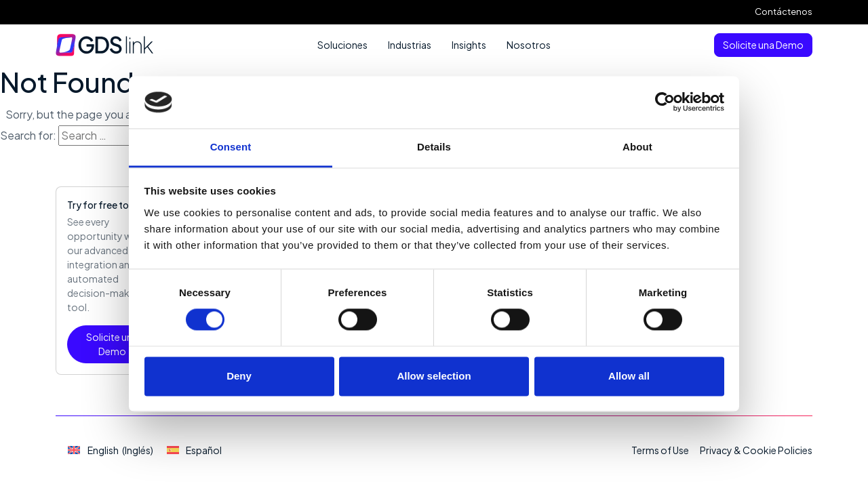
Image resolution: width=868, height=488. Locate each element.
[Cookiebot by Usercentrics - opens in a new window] (665, 102)
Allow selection (434, 376)
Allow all (629, 376)
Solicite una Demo (763, 45)
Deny (239, 376)
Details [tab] (434, 147)
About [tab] (637, 147)
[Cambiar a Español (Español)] (195, 450)
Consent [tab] (231, 147)
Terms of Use (660, 450)
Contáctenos (784, 12)
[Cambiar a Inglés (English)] (111, 450)
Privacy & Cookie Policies (756, 450)
